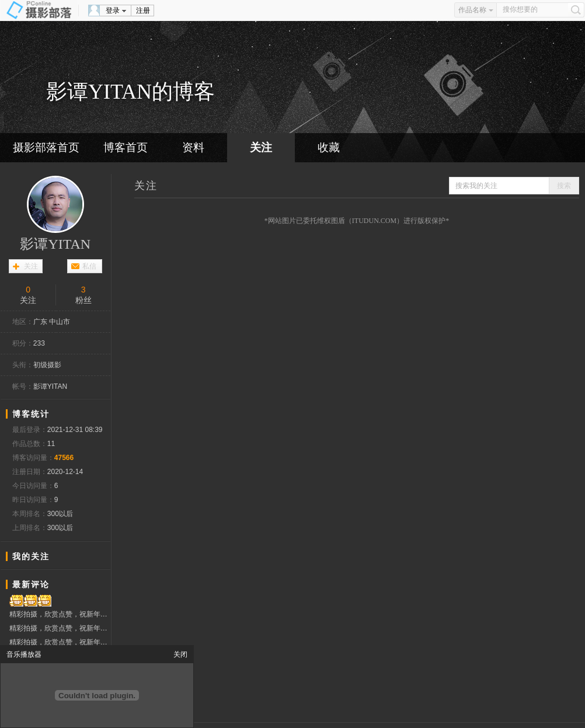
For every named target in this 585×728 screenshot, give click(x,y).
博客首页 (126, 147)
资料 (193, 147)
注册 (143, 11)
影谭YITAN (55, 244)
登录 (113, 11)
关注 (261, 147)
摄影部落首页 (46, 147)
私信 (89, 266)
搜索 (564, 186)
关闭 (180, 654)
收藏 (329, 147)
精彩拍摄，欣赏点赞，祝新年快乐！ (60, 614)
